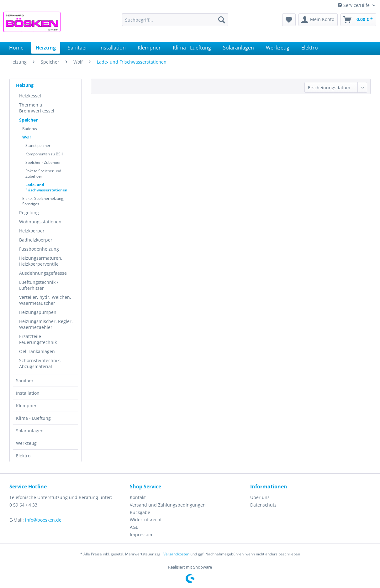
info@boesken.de (43, 520)
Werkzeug (26, 443)
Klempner (26, 406)
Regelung (29, 213)
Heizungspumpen (38, 312)
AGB (134, 527)
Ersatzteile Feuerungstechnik (38, 339)
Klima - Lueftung (33, 418)
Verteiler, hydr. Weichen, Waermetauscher (45, 300)
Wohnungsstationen (40, 222)
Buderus (30, 129)
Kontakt (138, 497)
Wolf (27, 137)
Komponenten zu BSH (44, 154)
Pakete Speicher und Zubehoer (43, 174)
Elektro (23, 456)
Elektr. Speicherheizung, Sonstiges (43, 201)
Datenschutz (263, 505)
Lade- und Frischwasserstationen (46, 187)
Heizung (25, 85)
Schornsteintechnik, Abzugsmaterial (40, 363)
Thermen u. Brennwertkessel (37, 108)
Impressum (142, 535)
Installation (28, 393)
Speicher (28, 120)
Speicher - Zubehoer (43, 162)
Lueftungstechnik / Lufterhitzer (39, 285)
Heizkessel (30, 96)
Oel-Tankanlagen (37, 351)
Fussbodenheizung (39, 249)
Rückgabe (140, 512)
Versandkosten (176, 554)
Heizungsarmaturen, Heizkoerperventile (41, 261)
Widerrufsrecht (146, 520)
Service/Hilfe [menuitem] (354, 5)
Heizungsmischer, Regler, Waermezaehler (46, 324)
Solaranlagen (30, 431)
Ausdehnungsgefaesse (43, 273)
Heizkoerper (32, 231)
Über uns (260, 497)
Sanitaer (25, 380)
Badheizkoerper (36, 240)
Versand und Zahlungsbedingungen (168, 505)
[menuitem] (175, 20)
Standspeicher (38, 146)
